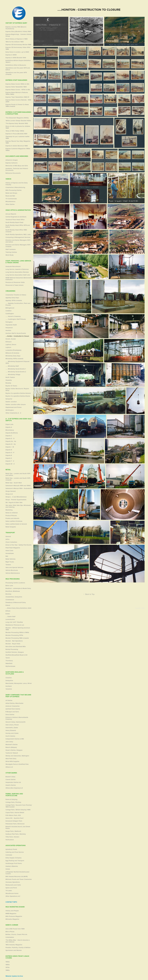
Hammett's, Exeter (12, 728)
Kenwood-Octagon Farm (14, 821)
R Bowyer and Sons (12, 712)
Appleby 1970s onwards (14, 300)
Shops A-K (9, 494)
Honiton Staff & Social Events (16, 333)
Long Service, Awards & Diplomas (17, 269)
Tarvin (8, 658)
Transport (10, 533)
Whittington (10, 410)
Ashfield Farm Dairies (13, 709)
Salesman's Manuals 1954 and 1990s (18, 486)
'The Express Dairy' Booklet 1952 (17, 123)
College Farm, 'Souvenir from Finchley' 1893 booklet (19, 806)
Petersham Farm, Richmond (15, 824)
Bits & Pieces (10, 932)
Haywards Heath (11, 325)
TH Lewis (9, 891)
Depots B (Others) (12, 433)
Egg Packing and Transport (15, 861)
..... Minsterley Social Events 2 (16, 372)
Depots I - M (10, 447)
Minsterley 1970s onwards (14, 359)
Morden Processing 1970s (14, 635)
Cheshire (9, 678)
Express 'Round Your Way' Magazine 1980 (18, 142)
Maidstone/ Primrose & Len (15, 625)
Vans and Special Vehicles (14, 567)
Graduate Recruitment (13, 266)
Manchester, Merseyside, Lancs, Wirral (19, 683)
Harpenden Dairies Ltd (13, 782)
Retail (8, 470)
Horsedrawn (10, 553)
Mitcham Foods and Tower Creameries (19, 879)
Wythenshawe (10, 666)
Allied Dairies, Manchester (14, 703)
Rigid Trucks (10, 562)
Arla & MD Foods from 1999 (15, 929)
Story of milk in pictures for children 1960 (18, 127)
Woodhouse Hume (12, 893)
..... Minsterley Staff (12, 366)
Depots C (9, 436)
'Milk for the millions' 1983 (15, 42)
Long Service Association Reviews (17, 272)
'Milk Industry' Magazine (14, 945)
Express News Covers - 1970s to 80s (18, 90)
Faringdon (9, 322)
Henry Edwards (11, 730)
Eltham (8, 611)
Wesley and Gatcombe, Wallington (17, 756)
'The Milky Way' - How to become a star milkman (18, 941)
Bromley (8, 594)
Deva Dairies (10, 714)
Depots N (9, 450)
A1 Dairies (9, 700)
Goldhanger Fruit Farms (14, 863)
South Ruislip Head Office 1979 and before (18, 226)
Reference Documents (13, 173)
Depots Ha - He (11, 441)
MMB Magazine (11, 913)
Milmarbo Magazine (12, 919)
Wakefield (9, 663)
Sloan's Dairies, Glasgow (14, 750)
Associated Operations (16, 845)
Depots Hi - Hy (11, 444)
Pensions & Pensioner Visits (15, 282)
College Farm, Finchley (13, 802)
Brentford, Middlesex (13, 591)
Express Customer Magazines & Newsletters (18, 113)
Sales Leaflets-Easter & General (16, 524)
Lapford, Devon (11, 344)
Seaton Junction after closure (16, 404)
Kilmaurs (9, 342)
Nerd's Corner (12, 925)
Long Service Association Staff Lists (18, 275)
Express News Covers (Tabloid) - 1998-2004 (19, 101)
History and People (12, 911)
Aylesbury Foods (11, 849)
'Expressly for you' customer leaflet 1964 (17, 137)
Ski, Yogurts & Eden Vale (14, 502)
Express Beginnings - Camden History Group (18, 35)
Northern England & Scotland (15, 673)
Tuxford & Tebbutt (12, 753)
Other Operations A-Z (13, 896)
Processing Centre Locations (15, 583)
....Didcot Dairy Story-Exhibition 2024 (18, 608)
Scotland (9, 686)
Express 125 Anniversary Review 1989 (18, 45)
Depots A (9, 427)
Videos (8, 179)
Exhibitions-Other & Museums (16, 65)
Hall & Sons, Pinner (12, 725)
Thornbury (9, 661)
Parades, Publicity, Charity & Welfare (18, 947)
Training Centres (11, 252)
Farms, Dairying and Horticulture (14, 795)
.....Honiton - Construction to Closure (17, 336)
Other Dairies (10, 204)
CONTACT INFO (11, 902)
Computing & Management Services (18, 237)
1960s (8, 965)
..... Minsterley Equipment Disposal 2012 (17, 362)
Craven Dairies (11, 779)
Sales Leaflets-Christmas (14, 521)
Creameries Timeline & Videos (16, 295)
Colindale (9, 855)
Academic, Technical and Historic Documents (17, 169)
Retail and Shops (11, 193)
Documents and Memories (17, 156)
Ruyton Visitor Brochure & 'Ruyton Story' (17, 389)
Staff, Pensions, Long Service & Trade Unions (18, 262)
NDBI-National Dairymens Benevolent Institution (19, 279)
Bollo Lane (9, 586)
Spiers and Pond (11, 888)
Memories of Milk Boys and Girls (17, 166)
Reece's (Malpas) (11, 747)
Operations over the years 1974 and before (18, 69)
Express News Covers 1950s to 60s (17, 84)
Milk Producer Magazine (14, 916)
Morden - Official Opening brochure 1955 (18, 629)
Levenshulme (10, 619)
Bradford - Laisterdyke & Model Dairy (18, 588)
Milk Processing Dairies (14, 190)
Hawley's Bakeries (12, 866)
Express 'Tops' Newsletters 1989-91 (17, 97)
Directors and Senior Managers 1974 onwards (18, 246)
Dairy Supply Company (14, 858)
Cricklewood (10, 600)
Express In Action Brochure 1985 (17, 146)
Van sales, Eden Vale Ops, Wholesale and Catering (18, 506)
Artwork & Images (12, 160)
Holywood (9, 328)
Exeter (8, 614)
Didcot (8, 605)
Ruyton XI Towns (11, 386)
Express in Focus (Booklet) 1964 (16, 134)
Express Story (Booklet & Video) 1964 (18, 31)
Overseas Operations (13, 882)
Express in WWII (11, 55)
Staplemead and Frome (14, 407)
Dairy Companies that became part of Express (18, 696)
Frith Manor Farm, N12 (13, 815)
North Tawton (10, 377)
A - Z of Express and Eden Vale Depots (18, 420)
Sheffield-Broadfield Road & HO (16, 655)
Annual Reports (11, 214)
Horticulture (10, 840)
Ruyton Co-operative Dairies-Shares (18, 396)
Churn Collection (11, 542)
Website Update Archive (14, 976)
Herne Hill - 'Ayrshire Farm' (15, 818)
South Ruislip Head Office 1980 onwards (16, 231)
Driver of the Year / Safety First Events (18, 545)
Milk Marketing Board (15, 907)
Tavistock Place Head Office (15, 220)
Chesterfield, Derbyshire (14, 597)
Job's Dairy (9, 742)
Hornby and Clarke (12, 733)
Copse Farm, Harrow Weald (15, 812)
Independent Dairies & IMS (15, 739)
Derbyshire (9, 680)
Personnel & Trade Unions (14, 285)
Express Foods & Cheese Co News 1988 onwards (17, 105)
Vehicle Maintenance (13, 573)
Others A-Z (9, 767)
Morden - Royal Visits (13, 644)
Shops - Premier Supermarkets (16, 500)
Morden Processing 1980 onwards (17, 638)
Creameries (10, 291)
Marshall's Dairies (12, 744)
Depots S (9, 458)
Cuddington (10, 314)
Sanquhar (9, 399)
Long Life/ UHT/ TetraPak (14, 622)
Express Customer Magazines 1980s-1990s (18, 149)
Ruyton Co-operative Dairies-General (18, 393)
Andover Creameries (13, 706)
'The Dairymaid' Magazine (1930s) (17, 118)
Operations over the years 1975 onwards (16, 73)
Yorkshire (9, 689)
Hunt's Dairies (10, 736)
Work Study (10, 255)
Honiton (8, 330)
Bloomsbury (10, 430)
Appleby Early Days (12, 298)
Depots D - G (10, 438)
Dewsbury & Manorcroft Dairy (16, 602)
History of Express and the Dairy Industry (17, 184)
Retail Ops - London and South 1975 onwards (18, 479)
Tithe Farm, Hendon (12, 837)
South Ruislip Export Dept (14, 222)
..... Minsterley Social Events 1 (16, 369)
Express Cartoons (11, 163)
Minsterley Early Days (13, 356)
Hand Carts (9, 551)
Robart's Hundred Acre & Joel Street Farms (18, 827)
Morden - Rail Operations (14, 641)
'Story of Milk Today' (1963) (15, 131)
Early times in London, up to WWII (17, 52)
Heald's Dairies (11, 785)
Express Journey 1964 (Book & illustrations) (16, 28)
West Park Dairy (11, 759)
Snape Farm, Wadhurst (13, 831)
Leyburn (8, 347)
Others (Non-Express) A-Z (14, 788)
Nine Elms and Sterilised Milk (16, 646)
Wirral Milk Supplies (12, 761)
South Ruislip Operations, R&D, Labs (18, 234)
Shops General (11, 491)
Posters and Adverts (12, 518)
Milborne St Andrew (12, 353)
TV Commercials (11, 199)
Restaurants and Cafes (13, 885)
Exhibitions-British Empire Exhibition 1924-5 (18, 61)
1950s (8, 962)
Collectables (10, 937)
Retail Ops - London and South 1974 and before (18, 474)
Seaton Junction (11, 402)
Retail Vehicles (10, 559)
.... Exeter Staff (10, 616)
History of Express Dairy (16, 23)
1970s (8, 967)
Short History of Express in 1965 (17, 39)
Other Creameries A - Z (13, 413)
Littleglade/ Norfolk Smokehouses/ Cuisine (17, 873)
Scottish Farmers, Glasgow (15, 652)
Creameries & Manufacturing (15, 187)
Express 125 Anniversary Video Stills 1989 (18, 48)
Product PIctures (11, 516)
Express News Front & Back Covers (17, 957)
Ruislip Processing (12, 649)
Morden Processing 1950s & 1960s (17, 632)
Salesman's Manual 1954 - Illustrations (19, 488)
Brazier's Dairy (10, 777)
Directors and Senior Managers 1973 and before (18, 241)
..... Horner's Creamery (13, 316)
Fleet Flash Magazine (13, 548)
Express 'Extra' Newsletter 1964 (16, 87)
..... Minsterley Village (13, 374)
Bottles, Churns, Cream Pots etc (16, 934)
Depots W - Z (10, 464)
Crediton (9, 311)
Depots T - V (10, 461)
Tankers (8, 565)
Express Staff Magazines (16, 80)
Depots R (9, 455)
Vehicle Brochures (12, 570)
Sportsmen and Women (14, 950)
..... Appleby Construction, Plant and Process (18, 304)
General (8, 536)
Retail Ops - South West (14, 483)
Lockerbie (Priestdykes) (13, 350)
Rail (7, 556)
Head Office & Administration (18, 210)
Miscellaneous (10, 201)
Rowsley (8, 383)
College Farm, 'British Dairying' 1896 (18, 810)
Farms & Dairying (11, 799)
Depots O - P (10, 453)
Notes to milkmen (12, 513)
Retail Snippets (11, 527)
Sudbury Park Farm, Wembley (16, 834)
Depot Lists (9, 424)
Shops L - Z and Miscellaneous (16, 497)
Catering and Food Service (15, 852)
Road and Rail (10, 196)
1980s (8, 970)
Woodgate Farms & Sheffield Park (17, 764)
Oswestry (9, 380)
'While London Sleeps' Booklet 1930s (18, 121)
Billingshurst (10, 308)
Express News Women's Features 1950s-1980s (17, 93)
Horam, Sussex (11, 339)
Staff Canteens (11, 249)
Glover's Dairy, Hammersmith (16, 722)
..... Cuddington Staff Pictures (16, 319)
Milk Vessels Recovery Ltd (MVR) (17, 876)
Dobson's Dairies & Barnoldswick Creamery (17, 718)
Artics (7, 539)
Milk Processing (13, 579)
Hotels (8, 869)
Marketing (9, 510)
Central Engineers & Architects (16, 217)
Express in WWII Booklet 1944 (16, 58)
